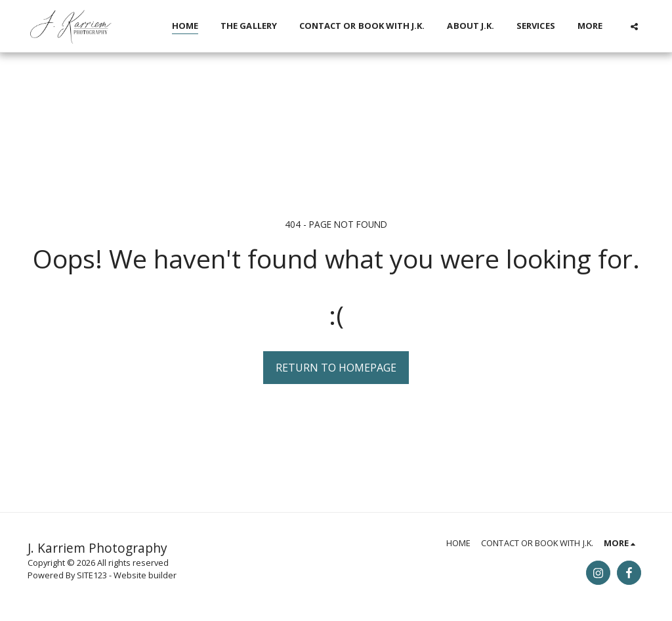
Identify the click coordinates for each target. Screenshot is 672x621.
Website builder (145, 575)
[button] (634, 26)
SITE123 (92, 575)
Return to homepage (336, 368)
